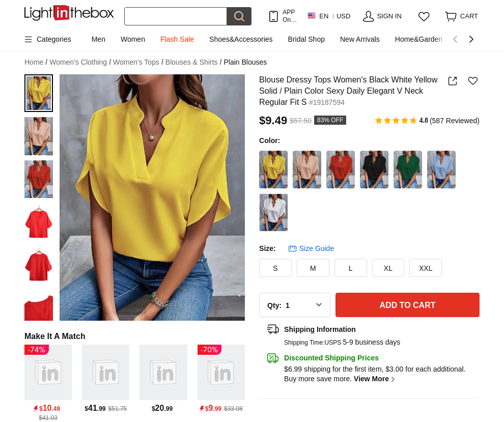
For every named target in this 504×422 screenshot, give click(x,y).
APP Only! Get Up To (290, 16)
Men (99, 39)
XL (388, 268)
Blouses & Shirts (194, 62)
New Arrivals (360, 39)
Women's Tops (138, 62)
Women (133, 39)
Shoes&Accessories (241, 39)
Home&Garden (419, 39)
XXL (426, 268)
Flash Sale (177, 39)
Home (36, 62)
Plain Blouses (245, 62)
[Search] (176, 16)
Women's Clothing (80, 62)
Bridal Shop (306, 39)
